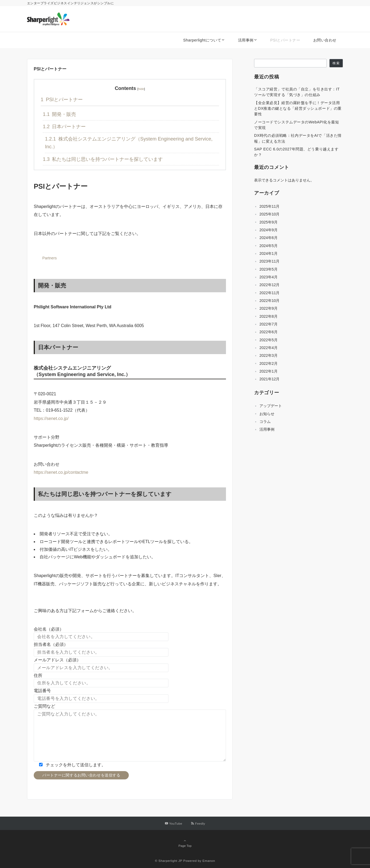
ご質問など (44, 706)
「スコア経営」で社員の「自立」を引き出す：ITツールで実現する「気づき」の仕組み (297, 92)
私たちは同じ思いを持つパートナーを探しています (103, 159)
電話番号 (42, 691)
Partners (50, 258)
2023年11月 (269, 261)
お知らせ (267, 414)
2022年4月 (269, 348)
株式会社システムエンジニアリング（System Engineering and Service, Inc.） (129, 143)
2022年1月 (269, 371)
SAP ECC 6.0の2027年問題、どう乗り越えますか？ (296, 152)
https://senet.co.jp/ (51, 418)
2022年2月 (269, 363)
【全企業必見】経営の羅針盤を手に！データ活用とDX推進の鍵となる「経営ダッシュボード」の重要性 (298, 109)
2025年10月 (269, 214)
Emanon (209, 861)
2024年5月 (269, 246)
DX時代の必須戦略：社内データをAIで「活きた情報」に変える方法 (298, 138)
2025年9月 (269, 222)
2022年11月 (269, 293)
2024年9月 (269, 230)
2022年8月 (269, 316)
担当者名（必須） (51, 644)
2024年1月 (269, 253)
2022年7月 (269, 324)
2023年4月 (269, 277)
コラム (265, 422)
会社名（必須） (49, 629)
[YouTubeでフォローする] (174, 823)
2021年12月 (269, 379)
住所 (38, 675)
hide (141, 89)
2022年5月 (269, 340)
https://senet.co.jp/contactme (61, 472)
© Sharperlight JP (169, 861)
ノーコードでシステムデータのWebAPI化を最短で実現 (297, 125)
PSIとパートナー (62, 99)
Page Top (185, 843)
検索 (336, 63)
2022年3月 (269, 355)
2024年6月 (269, 238)
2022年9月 (269, 308)
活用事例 (267, 429)
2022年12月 (269, 285)
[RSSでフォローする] (198, 823)
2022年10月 (269, 301)
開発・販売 (59, 114)
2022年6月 (269, 332)
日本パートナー (64, 126)
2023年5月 (269, 269)
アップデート (271, 406)
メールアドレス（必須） (57, 660)
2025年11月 (269, 206)
